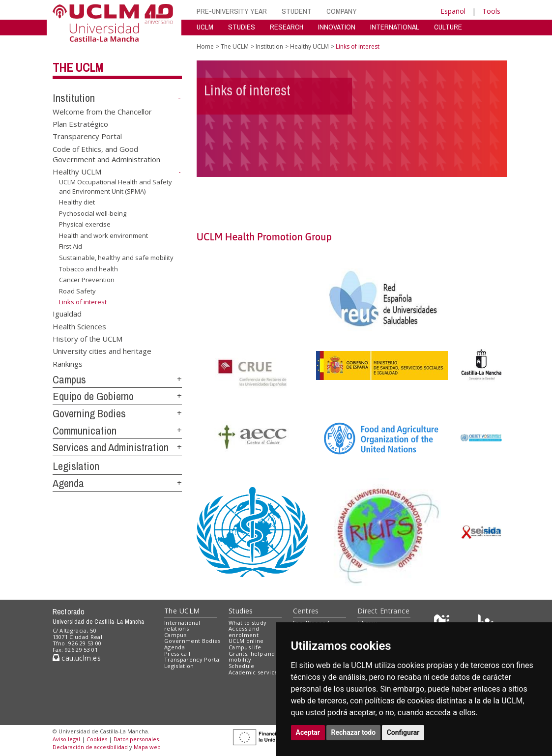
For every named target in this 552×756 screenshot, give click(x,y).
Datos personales (136, 739)
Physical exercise (85, 224)
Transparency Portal (87, 136)
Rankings (68, 363)
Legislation (76, 466)
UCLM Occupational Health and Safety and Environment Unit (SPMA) (116, 187)
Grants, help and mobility (252, 657)
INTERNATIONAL (395, 27)
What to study (247, 623)
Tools (491, 11)
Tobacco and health (88, 268)
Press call (177, 654)
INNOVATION (337, 27)
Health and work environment (103, 235)
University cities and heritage (102, 351)
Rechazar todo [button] (354, 732)
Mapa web (147, 747)
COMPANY (342, 11)
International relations (182, 626)
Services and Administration (111, 447)
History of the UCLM (87, 339)
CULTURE (448, 27)
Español (453, 11)
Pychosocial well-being (93, 213)
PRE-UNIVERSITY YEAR (232, 11)
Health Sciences (79, 326)
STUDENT (297, 11)
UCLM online (246, 641)
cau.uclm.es (77, 658)
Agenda (68, 483)
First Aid (71, 246)
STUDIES (242, 27)
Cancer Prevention (87, 280)
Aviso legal (66, 739)
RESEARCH (287, 27)
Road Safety (77, 291)
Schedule (242, 666)
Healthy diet (77, 202)
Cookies (97, 739)
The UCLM (78, 67)
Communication (85, 431)
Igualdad (67, 314)
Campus (69, 379)
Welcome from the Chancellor (102, 111)
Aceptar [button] (308, 732)
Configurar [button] (403, 732)
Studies (241, 611)
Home (205, 46)
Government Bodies (192, 641)
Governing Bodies (89, 413)
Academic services (255, 672)
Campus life (245, 647)
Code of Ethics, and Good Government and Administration (106, 154)
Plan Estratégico (80, 124)
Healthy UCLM (77, 172)
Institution (74, 98)
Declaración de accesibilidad (90, 747)
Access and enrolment (244, 632)
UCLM (205, 27)
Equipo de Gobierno (93, 396)
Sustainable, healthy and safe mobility (116, 258)
